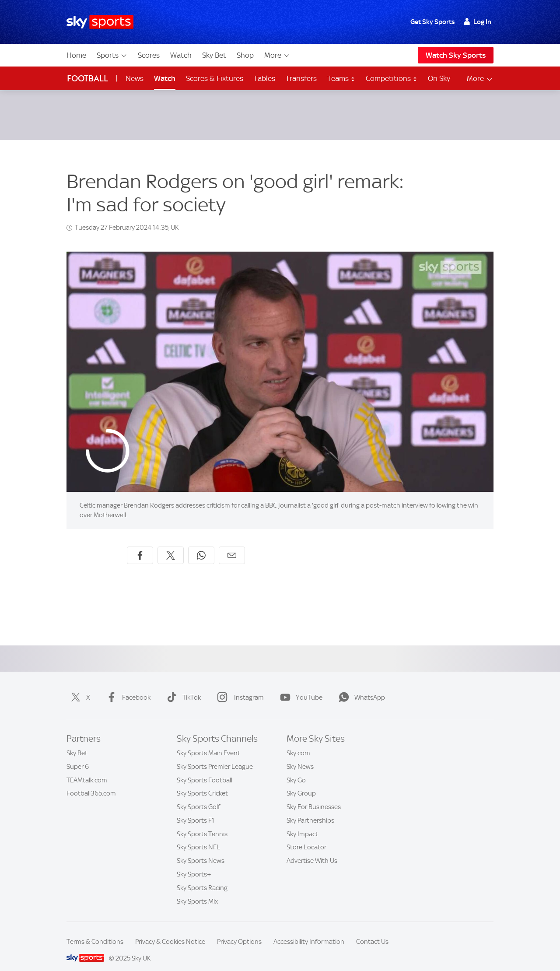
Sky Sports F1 (196, 810)
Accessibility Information (309, 931)
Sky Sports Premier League (215, 756)
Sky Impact (302, 824)
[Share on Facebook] (140, 545)
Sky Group (301, 783)
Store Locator (306, 837)
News (135, 78)
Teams (341, 78)
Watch (181, 55)
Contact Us (372, 931)
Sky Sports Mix (197, 891)
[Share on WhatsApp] (201, 545)
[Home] (100, 22)
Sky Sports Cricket (202, 783)
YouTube (299, 687)
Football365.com (91, 783)
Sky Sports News (201, 850)
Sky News (300, 756)
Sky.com (298, 743)
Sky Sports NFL (198, 837)
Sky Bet (214, 55)
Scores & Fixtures (215, 78)
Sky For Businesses (314, 796)
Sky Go (296, 770)
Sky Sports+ (194, 864)
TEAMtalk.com (87, 770)
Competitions (392, 78)
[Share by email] (232, 545)
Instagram (239, 687)
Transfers (301, 78)
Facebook (127, 687)
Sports (112, 55)
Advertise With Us (312, 850)
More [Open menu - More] (480, 79)
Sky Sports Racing (202, 877)
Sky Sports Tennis (202, 824)
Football (87, 79)
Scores (149, 55)
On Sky (439, 78)
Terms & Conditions (95, 931)
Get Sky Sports (432, 22)
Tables (264, 78)
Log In (478, 22)
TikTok (182, 687)
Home (76, 55)
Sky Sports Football (205, 770)
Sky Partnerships (310, 810)
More (277, 55)
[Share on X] (171, 545)
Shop (245, 55)
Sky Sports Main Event (208, 743)
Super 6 (78, 756)
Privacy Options (239, 931)
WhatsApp (360, 687)
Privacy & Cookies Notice (170, 931)
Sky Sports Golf (198, 796)
